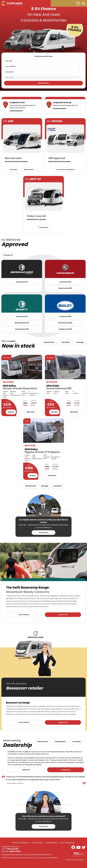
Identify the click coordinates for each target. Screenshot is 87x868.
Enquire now (63, 615)
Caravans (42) (65, 316)
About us (26, 770)
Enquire (11, 412)
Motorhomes (29, 169)
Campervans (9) (22, 329)
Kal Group (84, 861)
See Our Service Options (65, 169)
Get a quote (43, 227)
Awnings (80, 342)
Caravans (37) (65, 282)
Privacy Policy (37, 843)
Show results (43, 83)
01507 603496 (13, 849)
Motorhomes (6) (65, 288)
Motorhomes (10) (65, 323)
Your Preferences (67, 843)
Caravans (14, 169)
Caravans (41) (22, 316)
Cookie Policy (52, 843)
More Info (30, 412)
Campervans (60, 742)
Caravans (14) (22, 282)
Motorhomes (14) (22, 323)
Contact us (43, 533)
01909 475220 (15, 851)
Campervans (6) (65, 329)
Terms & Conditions (20, 843)
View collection (24, 615)
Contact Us (8, 255)
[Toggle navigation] (83, 3)
